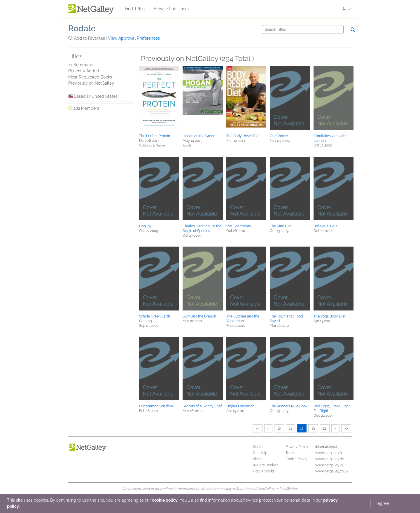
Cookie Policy (296, 459)
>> (346, 428)
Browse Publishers (171, 9)
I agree (382, 503)
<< (258, 428)
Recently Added (84, 71)
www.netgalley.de (330, 459)
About (258, 459)
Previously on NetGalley (91, 83)
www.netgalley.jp (329, 465)
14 (325, 428)
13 (313, 428)
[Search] (303, 29)
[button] (71, 38)
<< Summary (80, 65)
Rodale (82, 28)
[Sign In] (347, 9)
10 (279, 428)
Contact (259, 447)
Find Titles (135, 9)
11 (290, 428)
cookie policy (165, 500)
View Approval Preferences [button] (134, 38)
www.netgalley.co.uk (332, 471)
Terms (290, 453)
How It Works (264, 471)
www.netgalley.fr (329, 453)
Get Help (260, 453)
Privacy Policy (297, 447)
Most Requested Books (90, 77)
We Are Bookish (266, 465)
